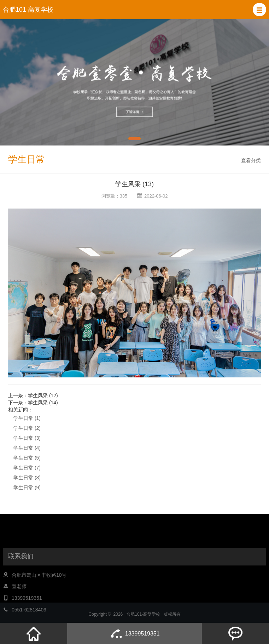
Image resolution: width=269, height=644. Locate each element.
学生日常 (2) (27, 428)
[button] (259, 10)
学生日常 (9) (27, 488)
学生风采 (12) (43, 395)
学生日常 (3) (27, 438)
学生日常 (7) (27, 468)
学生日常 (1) (27, 418)
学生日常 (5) (27, 458)
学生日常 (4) (27, 448)
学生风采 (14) (43, 403)
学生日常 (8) (27, 478)
